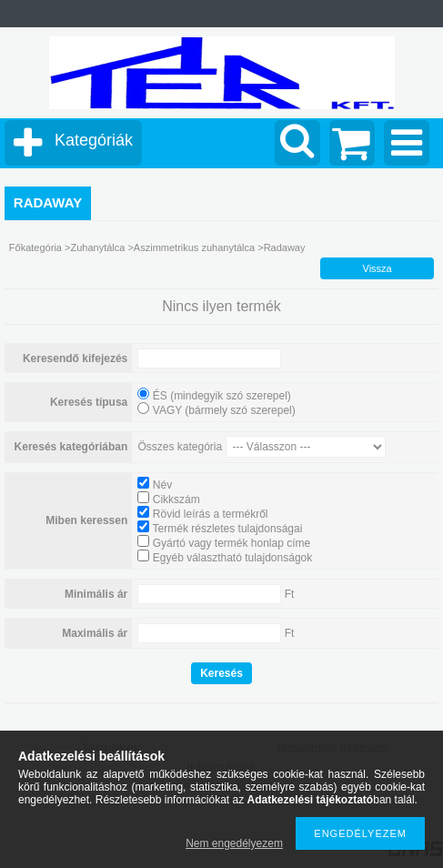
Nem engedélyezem (234, 843)
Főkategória (35, 247)
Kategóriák (94, 140)
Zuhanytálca (99, 247)
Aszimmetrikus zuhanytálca (196, 247)
